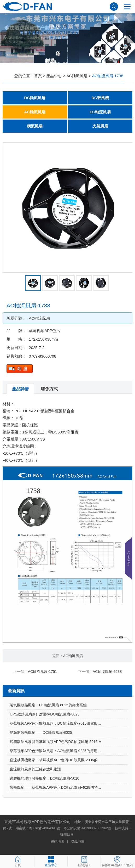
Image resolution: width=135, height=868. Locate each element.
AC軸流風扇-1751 (42, 672)
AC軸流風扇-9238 (107, 672)
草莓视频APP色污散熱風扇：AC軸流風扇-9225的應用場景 (57, 751)
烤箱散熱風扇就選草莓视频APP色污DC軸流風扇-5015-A (55, 742)
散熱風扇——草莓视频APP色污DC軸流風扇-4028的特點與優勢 (61, 787)
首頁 (38, 76)
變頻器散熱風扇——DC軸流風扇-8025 (41, 732)
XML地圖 (78, 841)
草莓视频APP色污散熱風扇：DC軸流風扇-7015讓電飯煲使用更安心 (64, 723)
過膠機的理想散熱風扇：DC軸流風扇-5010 (44, 778)
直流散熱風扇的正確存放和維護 (35, 769)
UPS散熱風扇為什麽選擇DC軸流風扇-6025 (45, 714)
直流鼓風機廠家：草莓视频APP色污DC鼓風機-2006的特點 (57, 760)
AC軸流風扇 (77, 76)
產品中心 (54, 76)
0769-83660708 (42, 356)
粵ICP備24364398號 (45, 828)
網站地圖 (57, 841)
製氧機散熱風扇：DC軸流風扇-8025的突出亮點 (48, 705)
